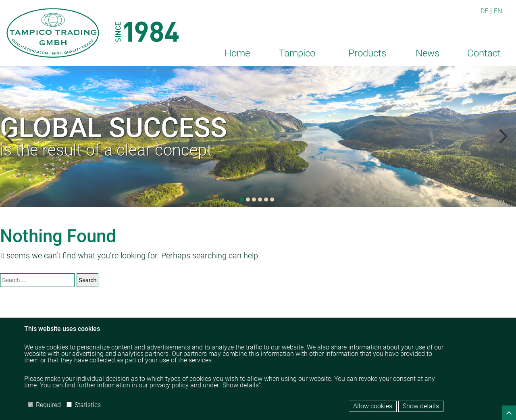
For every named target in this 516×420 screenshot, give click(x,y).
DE (484, 11)
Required (44, 405)
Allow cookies (373, 406)
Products (367, 53)
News (428, 53)
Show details (421, 406)
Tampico (297, 53)
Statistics (84, 405)
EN (498, 11)
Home (237, 53)
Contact (484, 53)
